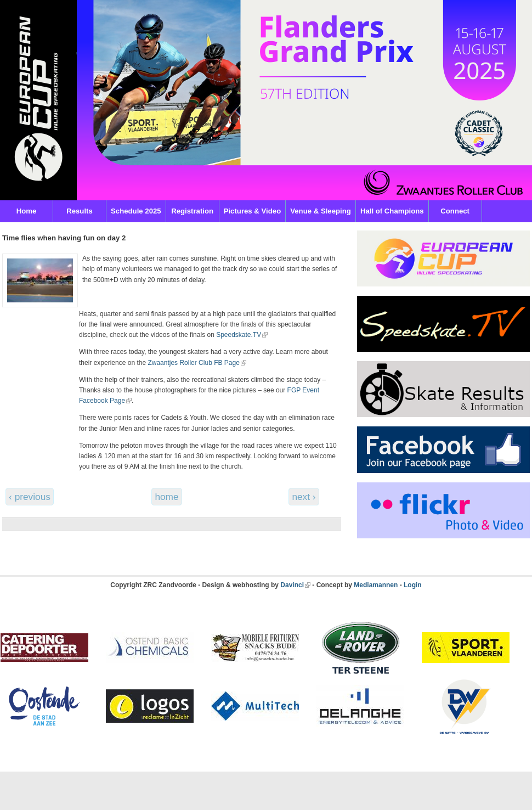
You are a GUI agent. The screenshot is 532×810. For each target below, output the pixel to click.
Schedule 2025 (136, 211)
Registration (192, 211)
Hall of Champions (392, 211)
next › (304, 497)
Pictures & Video (253, 211)
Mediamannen (376, 585)
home (166, 497)
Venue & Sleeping (321, 211)
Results (80, 211)
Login (413, 585)
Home (27, 211)
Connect (455, 211)
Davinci (292, 585)
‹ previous (30, 497)
